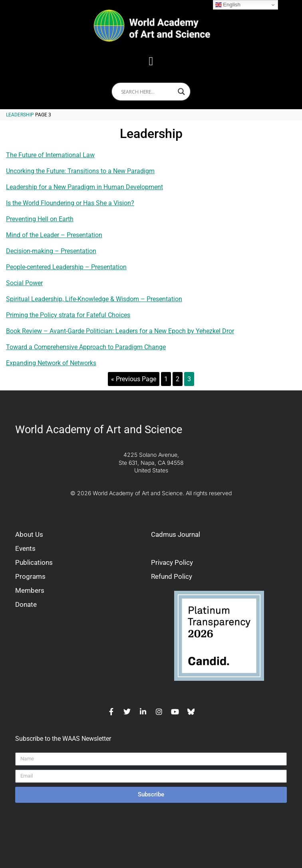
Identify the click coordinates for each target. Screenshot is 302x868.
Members (30, 590)
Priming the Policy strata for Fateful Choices (68, 315)
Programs (30, 576)
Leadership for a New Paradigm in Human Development (84, 187)
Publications (34, 562)
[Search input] (147, 92)
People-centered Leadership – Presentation (66, 267)
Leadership (20, 115)
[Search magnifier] (181, 92)
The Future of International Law (50, 155)
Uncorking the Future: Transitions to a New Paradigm (80, 171)
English (228, 5)
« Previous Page (134, 379)
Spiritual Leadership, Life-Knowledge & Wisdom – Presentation (94, 299)
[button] (151, 61)
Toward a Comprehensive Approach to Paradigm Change (86, 347)
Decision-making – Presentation (51, 251)
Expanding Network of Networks (51, 363)
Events (25, 548)
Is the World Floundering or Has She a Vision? (70, 203)
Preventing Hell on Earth (40, 219)
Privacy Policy (172, 562)
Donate (26, 604)
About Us (29, 534)
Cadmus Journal (176, 534)
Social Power (24, 283)
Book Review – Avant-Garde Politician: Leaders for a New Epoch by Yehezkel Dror (120, 331)
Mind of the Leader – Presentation (54, 235)
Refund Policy (172, 576)
